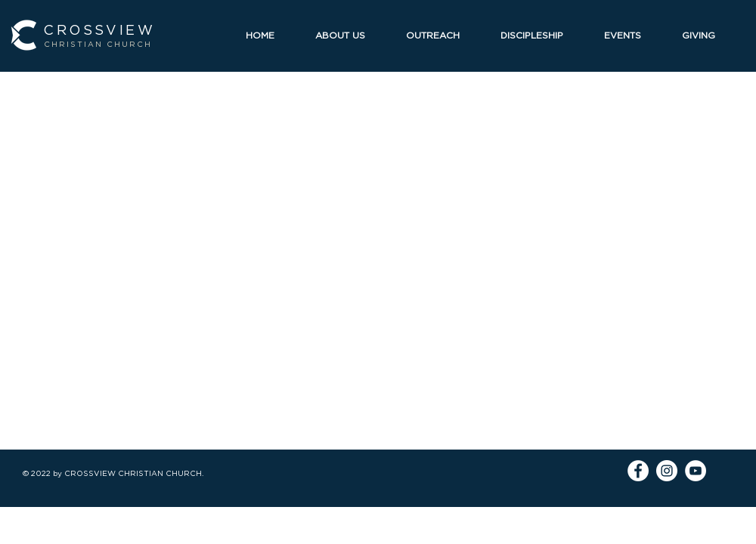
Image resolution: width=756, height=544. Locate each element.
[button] (349, 35)
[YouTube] (696, 471)
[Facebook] (638, 471)
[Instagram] (667, 471)
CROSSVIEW (99, 30)
